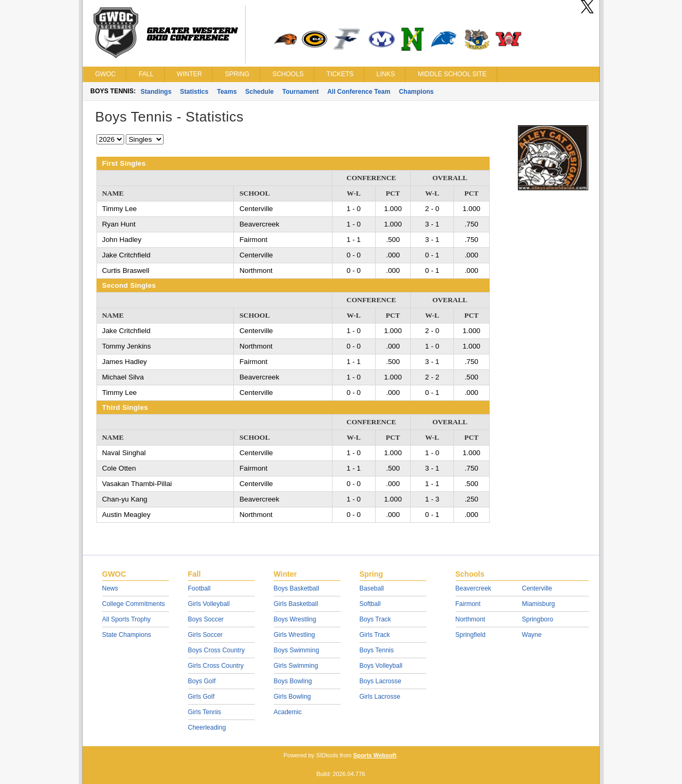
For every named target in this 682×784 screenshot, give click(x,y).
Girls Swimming (296, 666)
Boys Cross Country (217, 650)
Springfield (471, 635)
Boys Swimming (297, 650)
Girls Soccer (205, 635)
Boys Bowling (293, 681)
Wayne (532, 635)
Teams (227, 92)
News (110, 588)
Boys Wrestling (295, 619)
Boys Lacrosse (381, 681)
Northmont (470, 619)
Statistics (194, 92)
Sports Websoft (375, 755)
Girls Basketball (296, 604)
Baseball (372, 588)
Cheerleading (207, 728)
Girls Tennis (205, 712)
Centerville (537, 588)
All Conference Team (359, 92)
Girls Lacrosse (380, 697)
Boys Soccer (206, 619)
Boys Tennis (377, 650)
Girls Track (375, 635)
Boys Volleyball (381, 666)
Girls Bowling (293, 697)
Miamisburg (539, 604)
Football (200, 588)
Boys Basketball (297, 588)
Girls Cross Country (216, 666)
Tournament (301, 92)
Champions (416, 92)
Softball (370, 604)
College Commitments (134, 604)
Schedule (259, 92)
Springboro (538, 619)
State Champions (127, 635)
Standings (156, 92)
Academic (288, 712)
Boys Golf (202, 681)
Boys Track (375, 619)
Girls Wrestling (295, 635)
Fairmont (468, 604)
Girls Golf (201, 697)
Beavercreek (473, 588)
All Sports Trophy (127, 619)
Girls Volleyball (209, 604)
